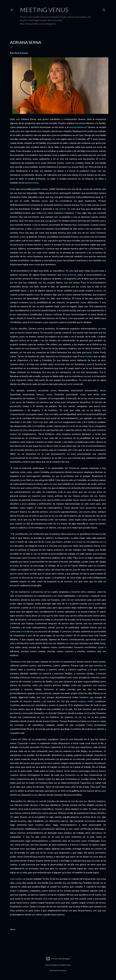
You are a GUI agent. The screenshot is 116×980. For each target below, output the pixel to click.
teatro (103, 159)
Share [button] (13, 929)
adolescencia (32, 183)
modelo (89, 356)
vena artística (69, 275)
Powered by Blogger (58, 959)
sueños (19, 879)
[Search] (104, 9)
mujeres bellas (86, 701)
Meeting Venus (44, 10)
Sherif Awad (21, 53)
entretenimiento (78, 127)
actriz (23, 631)
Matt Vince (66, 965)
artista (63, 209)
